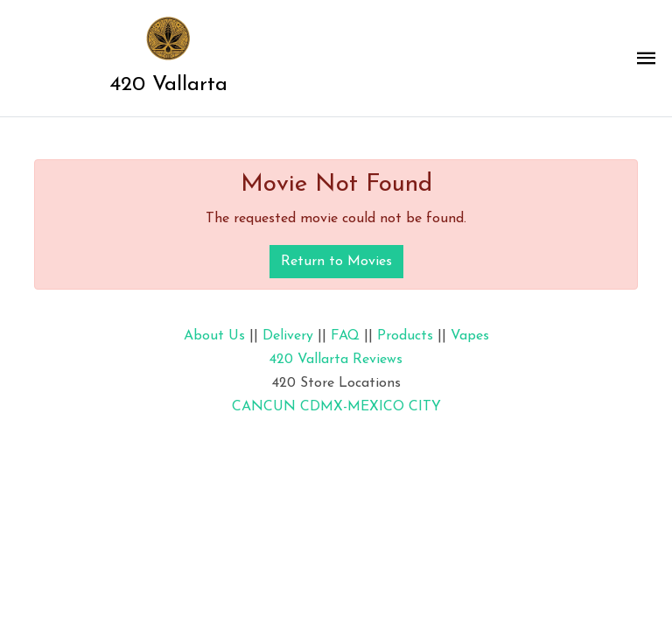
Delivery (288, 336)
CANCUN (264, 407)
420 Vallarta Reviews (336, 360)
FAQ (345, 336)
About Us (214, 336)
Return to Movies (336, 262)
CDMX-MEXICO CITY (371, 407)
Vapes (470, 336)
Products (405, 336)
